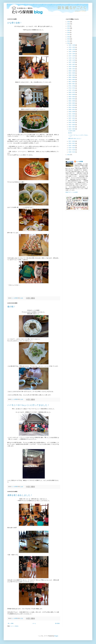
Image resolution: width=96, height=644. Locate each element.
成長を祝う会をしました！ (20, 495)
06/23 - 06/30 (72, 95)
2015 (69, 39)
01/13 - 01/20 (72, 150)
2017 (69, 35)
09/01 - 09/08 (72, 77)
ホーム (34, 623)
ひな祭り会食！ (15, 23)
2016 (69, 37)
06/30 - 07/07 (72, 92)
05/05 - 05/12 (72, 110)
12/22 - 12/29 (72, 45)
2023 (69, 26)
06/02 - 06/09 (72, 101)
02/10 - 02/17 (72, 143)
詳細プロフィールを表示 (72, 192)
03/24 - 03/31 (72, 122)
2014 (69, 41)
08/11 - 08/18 (72, 82)
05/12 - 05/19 (72, 107)
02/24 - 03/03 (72, 129)
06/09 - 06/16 (72, 99)
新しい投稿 (11, 623)
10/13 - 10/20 (72, 67)
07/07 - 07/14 (72, 90)
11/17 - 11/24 (72, 56)
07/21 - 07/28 (72, 86)
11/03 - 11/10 (72, 60)
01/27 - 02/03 (72, 146)
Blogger (56, 636)
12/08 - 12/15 (72, 49)
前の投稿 (57, 623)
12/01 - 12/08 (72, 52)
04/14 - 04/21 (72, 116)
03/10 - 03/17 (72, 127)
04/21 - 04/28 (72, 114)
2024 (69, 24)
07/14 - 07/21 (72, 88)
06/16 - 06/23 (72, 97)
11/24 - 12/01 (72, 54)
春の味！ (11, 307)
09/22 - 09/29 (72, 73)
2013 (69, 43)
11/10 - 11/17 (72, 58)
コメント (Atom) (14, 626)
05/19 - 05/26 (72, 105)
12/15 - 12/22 (72, 47)
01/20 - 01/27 (72, 148)
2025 (69, 22)
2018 (69, 33)
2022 (69, 28)
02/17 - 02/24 (72, 141)
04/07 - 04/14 (72, 118)
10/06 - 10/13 (72, 69)
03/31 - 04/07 (72, 120)
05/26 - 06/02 (72, 103)
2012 (69, 155)
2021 (69, 30)
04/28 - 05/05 (72, 112)
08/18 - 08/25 (72, 80)
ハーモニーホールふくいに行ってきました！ (28, 405)
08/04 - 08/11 (72, 84)
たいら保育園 (79, 162)
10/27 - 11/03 (72, 62)
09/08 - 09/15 (72, 75)
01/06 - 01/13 (72, 152)
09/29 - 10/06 (72, 71)
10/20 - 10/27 (72, 64)
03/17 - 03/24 (72, 125)
